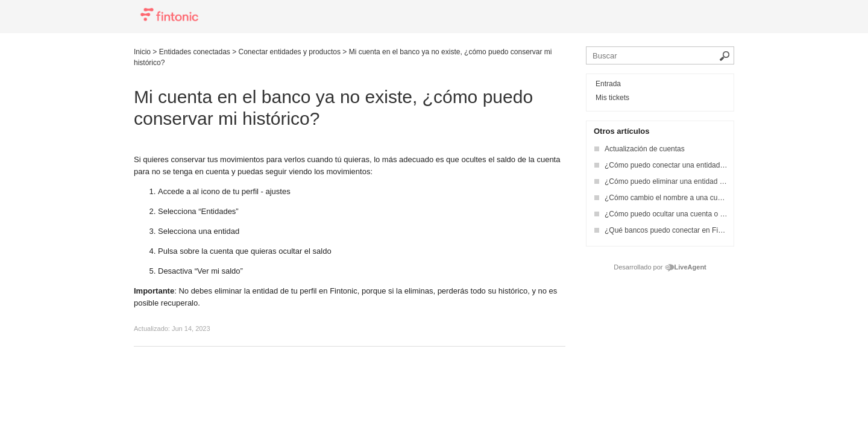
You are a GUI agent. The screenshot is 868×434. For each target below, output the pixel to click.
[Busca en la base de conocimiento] (660, 55)
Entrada (608, 84)
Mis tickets (612, 98)
